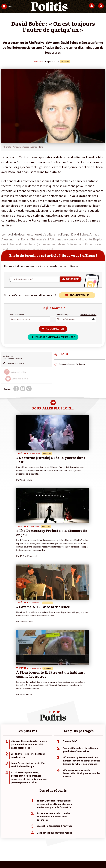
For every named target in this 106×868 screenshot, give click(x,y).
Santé (20, 766)
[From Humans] (51, 858)
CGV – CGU (65, 844)
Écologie (5, 760)
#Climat (74, 755)
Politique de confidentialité (87, 844)
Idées (4, 766)
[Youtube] (34, 858)
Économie (22, 760)
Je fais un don (42, 755)
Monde (21, 755)
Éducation (22, 763)
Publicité (46, 849)
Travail (21, 758)
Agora (4, 755)
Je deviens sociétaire (45, 758)
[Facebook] (17, 858)
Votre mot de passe (64, 315)
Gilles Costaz (39, 61)
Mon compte (41, 769)
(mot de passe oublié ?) (88, 315)
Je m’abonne (41, 760)
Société (5, 763)
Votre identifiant (17, 315)
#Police (74, 758)
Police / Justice (24, 769)
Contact (8, 844)
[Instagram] (43, 858)
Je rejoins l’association (45, 763)
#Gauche (74, 760)
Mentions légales (24, 844)
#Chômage (75, 766)
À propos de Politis (44, 766)
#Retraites (75, 763)
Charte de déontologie (45, 844)
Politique (5, 758)
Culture (5, 769)
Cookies (58, 849)
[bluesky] (26, 858)
